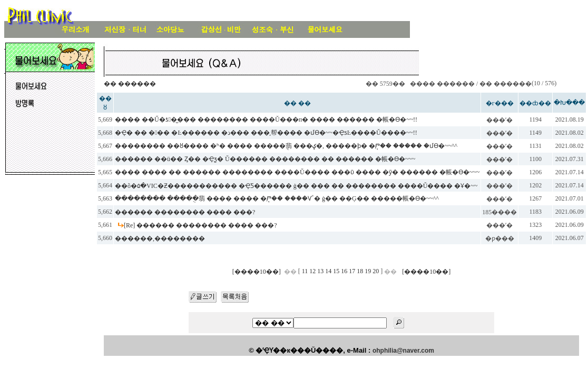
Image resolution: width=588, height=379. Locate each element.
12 (312, 271)
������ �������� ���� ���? (185, 212)
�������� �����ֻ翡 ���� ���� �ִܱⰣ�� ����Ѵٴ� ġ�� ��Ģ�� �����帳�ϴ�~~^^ (277, 198)
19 (368, 271)
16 (344, 271)
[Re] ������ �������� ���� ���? (200, 225)
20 (376, 271)
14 (328, 271)
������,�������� (160, 238)
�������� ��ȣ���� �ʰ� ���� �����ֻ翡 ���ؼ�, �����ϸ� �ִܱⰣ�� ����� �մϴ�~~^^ (286, 146)
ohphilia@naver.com (403, 351)
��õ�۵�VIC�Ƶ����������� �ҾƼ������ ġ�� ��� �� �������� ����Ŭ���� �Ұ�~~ (296, 186)
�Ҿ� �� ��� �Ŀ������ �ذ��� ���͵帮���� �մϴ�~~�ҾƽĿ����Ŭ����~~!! (266, 133)
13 (320, 271)
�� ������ (130, 84)
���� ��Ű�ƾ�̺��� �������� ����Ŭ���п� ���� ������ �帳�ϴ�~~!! (266, 119)
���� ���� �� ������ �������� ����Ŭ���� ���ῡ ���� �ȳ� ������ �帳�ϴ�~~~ (297, 172)
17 (352, 271)
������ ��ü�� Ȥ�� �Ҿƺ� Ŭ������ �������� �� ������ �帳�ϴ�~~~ (265, 159)
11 (305, 271)
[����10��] (257, 272)
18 (360, 271)
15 (336, 271)
